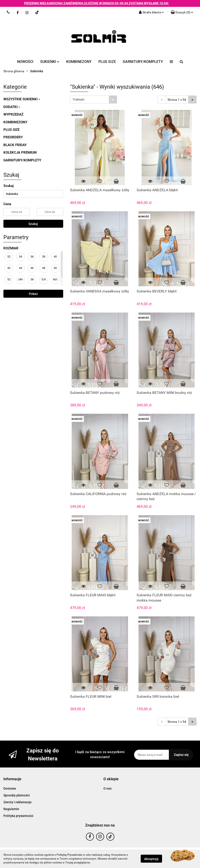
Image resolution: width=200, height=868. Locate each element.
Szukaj (33, 224)
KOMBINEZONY (79, 62)
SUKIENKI (50, 62)
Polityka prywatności (18, 816)
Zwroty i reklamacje (17, 802)
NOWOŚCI (25, 62)
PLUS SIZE (107, 62)
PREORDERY (13, 137)
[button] (182, 13)
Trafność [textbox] (79, 99)
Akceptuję (151, 859)
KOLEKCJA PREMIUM (20, 152)
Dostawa (10, 788)
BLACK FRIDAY (15, 145)
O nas (107, 788)
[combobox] (94, 99)
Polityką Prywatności (70, 855)
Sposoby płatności (17, 795)
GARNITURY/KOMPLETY (143, 62)
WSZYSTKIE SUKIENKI (22, 99)
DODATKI (12, 107)
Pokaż (33, 294)
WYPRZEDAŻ (13, 114)
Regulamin (11, 809)
